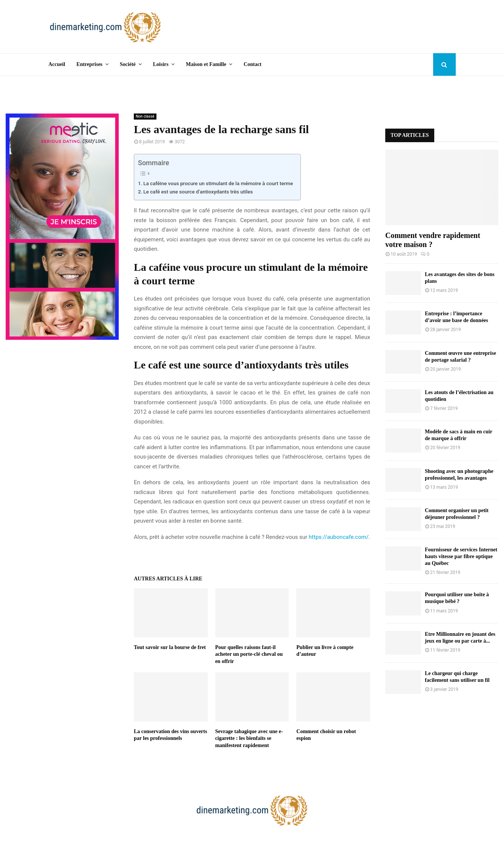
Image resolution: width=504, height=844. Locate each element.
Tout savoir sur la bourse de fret (170, 647)
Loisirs (161, 64)
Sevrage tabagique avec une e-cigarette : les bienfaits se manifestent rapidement (249, 738)
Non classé (145, 116)
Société (128, 64)
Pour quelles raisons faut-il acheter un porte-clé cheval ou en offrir (249, 654)
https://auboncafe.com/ (339, 537)
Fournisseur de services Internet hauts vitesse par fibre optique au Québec (461, 556)
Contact (252, 64)
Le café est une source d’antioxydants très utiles (198, 192)
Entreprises (90, 64)
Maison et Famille (206, 64)
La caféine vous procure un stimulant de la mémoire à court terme (218, 183)
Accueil (57, 64)
